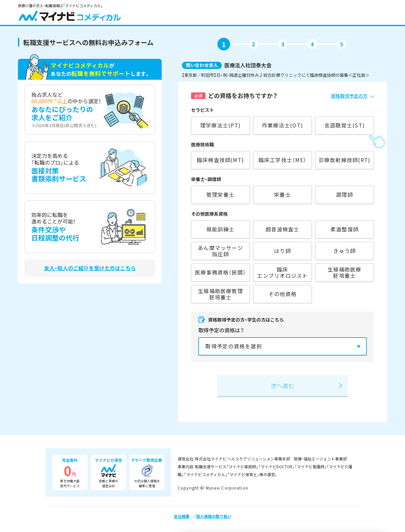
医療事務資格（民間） (220, 272)
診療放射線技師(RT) (345, 160)
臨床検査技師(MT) (220, 160)
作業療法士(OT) (283, 125)
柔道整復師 (345, 229)
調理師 (345, 194)
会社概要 (182, 516)
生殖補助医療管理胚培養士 (220, 294)
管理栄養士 (220, 194)
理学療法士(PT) (220, 125)
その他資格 (283, 294)
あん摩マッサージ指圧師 (220, 251)
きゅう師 (344, 251)
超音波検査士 (282, 229)
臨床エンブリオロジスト (282, 272)
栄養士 (283, 194)
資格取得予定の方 (349, 96)
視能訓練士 (220, 229)
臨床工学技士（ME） (283, 160)
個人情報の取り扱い (214, 516)
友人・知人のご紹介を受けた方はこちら (90, 268)
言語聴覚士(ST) (345, 125)
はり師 (283, 251)
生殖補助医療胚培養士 (344, 272)
